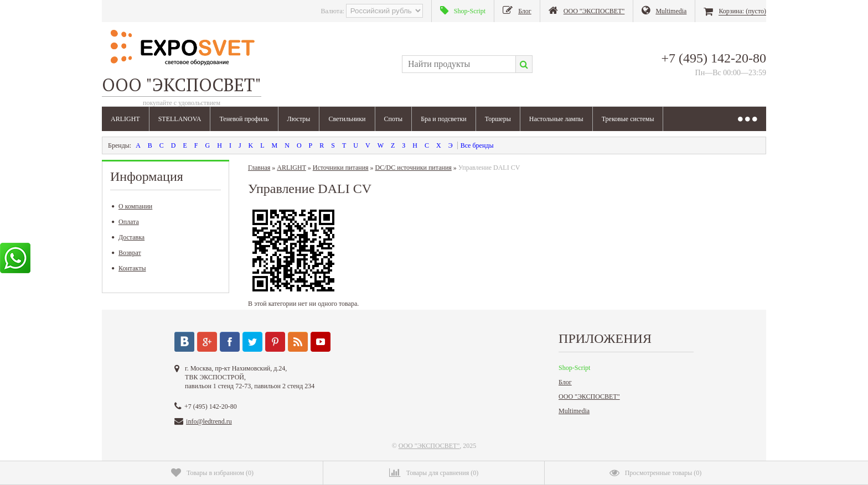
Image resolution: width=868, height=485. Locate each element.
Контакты (129, 268)
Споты (394, 119)
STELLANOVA (180, 119)
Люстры (299, 119)
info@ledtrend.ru (209, 421)
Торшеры (498, 119)
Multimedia (574, 411)
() (212, 473)
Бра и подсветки (444, 119)
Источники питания (341, 168)
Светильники (347, 119)
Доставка (128, 237)
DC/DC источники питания (414, 168)
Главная (259, 168)
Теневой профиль (244, 119)
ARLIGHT (125, 119)
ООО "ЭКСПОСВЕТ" (589, 397)
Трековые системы (628, 119)
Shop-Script (574, 368)
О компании (132, 206)
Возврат (126, 253)
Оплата (125, 222)
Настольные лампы (556, 119)
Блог (565, 382)
